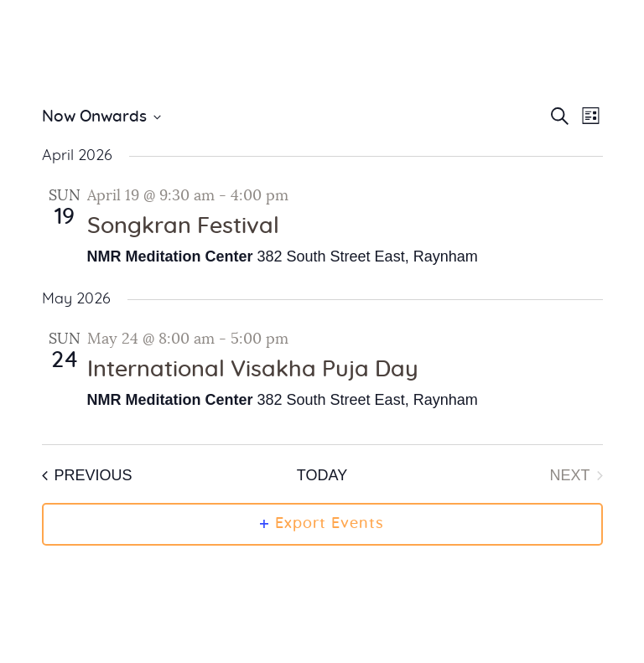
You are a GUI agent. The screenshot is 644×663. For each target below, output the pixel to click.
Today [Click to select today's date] (322, 475)
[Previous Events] (87, 476)
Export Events (322, 524)
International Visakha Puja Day (253, 370)
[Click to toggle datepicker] (101, 118)
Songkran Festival (183, 226)
